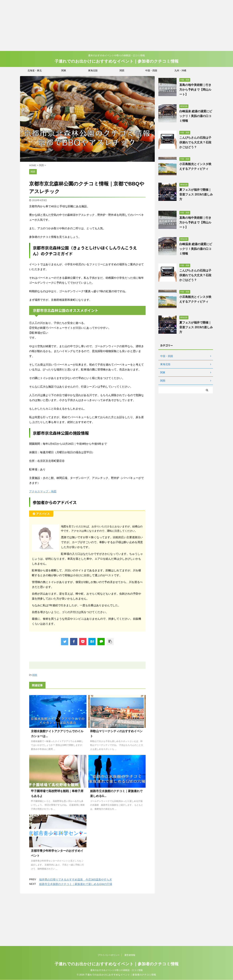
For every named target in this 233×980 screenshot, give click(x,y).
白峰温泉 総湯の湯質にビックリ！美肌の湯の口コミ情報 (196, 116)
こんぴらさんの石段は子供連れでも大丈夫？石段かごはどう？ (195, 142)
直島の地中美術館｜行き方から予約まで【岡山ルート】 (195, 90)
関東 (64, 71)
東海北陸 (93, 71)
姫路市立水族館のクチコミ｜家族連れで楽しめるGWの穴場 (76, 884)
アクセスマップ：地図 (43, 491)
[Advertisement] (109, 25)
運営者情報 (130, 906)
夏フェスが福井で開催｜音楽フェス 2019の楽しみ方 (196, 194)
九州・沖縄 (180, 71)
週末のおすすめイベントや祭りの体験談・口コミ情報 (116, 921)
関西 (122, 71)
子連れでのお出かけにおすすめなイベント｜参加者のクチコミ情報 (117, 61)
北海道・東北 (35, 71)
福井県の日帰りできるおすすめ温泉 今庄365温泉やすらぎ (76, 879)
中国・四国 (151, 71)
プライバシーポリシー (109, 906)
